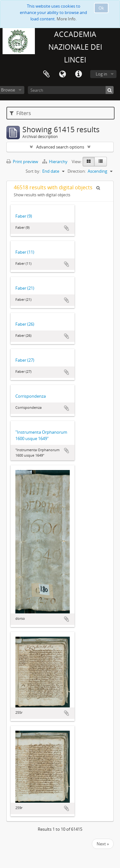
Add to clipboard (67, 228)
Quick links (78, 74)
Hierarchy (55, 162)
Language (62, 74)
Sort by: (33, 171)
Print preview (22, 162)
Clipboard (46, 74)
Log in (101, 74)
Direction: (77, 171)
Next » (103, 844)
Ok (101, 8)
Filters (20, 113)
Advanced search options (60, 147)
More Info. (67, 19)
